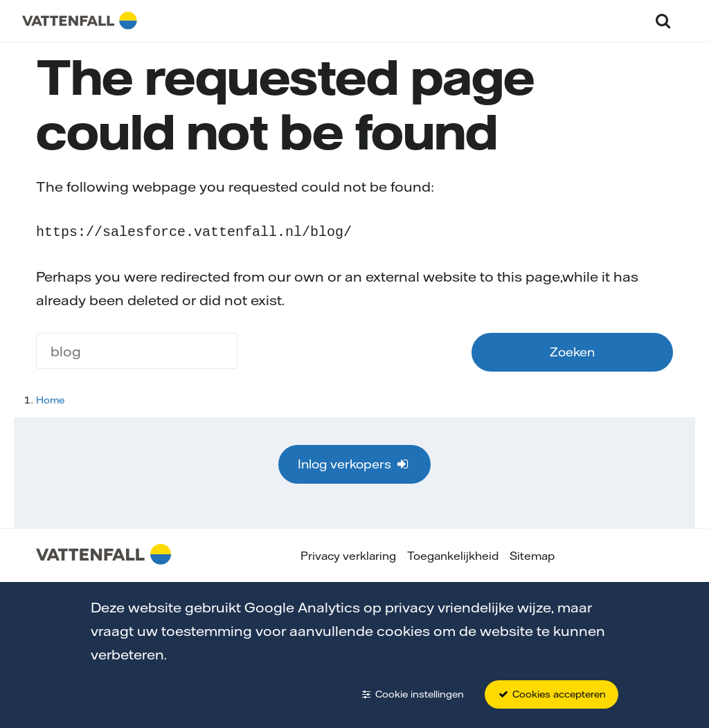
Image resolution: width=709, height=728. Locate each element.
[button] (663, 20)
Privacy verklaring (348, 554)
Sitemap (532, 554)
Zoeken (572, 351)
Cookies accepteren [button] (551, 694)
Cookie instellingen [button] (412, 694)
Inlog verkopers (354, 463)
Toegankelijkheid (453, 554)
